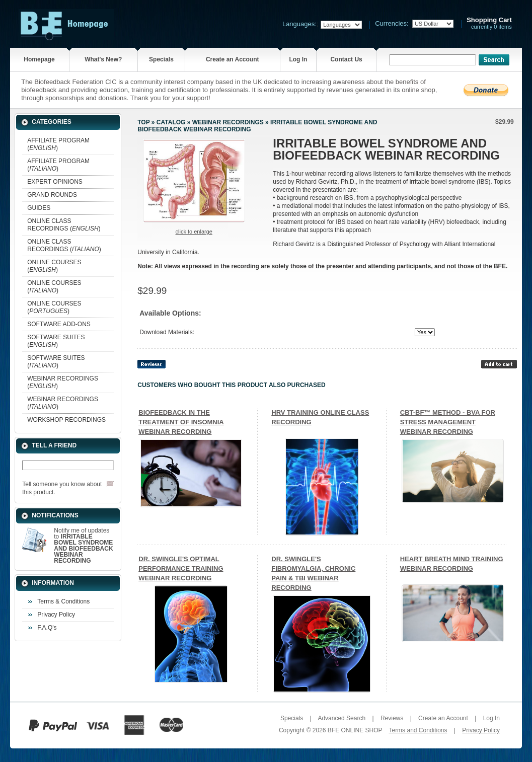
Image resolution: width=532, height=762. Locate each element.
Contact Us (346, 59)
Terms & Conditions (63, 601)
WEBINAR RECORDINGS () (63, 382)
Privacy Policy (56, 615)
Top (143, 122)
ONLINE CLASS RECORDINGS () (64, 225)
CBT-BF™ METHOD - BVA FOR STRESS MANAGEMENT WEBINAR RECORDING (448, 422)
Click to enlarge (194, 232)
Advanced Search (341, 718)
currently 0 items (489, 23)
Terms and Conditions (418, 730)
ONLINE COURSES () (54, 266)
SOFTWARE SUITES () (56, 341)
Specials (161, 59)
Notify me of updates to (83, 546)
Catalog (171, 122)
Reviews (392, 718)
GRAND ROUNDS (52, 195)
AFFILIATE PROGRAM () (58, 144)
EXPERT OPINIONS (55, 182)
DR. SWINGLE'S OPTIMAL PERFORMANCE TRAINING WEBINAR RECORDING (181, 568)
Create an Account (233, 59)
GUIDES (39, 208)
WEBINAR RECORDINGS (228, 122)
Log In (298, 59)
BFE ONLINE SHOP (355, 730)
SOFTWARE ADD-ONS (59, 324)
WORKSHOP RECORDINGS (66, 420)
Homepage (39, 59)
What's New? (103, 59)
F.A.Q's (47, 628)
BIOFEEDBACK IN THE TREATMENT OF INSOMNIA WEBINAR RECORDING (181, 422)
